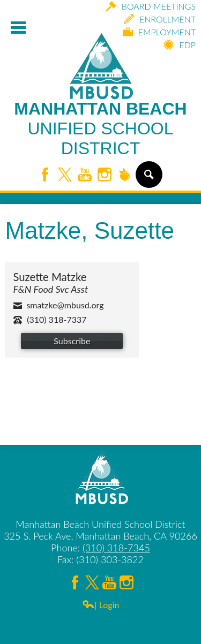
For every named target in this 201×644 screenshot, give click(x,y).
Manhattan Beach (100, 129)
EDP (180, 45)
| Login (101, 605)
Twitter (65, 175)
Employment (159, 32)
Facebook (45, 175)
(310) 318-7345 (116, 548)
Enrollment (160, 19)
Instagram (105, 175)
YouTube (85, 175)
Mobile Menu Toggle (18, 28)
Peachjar (124, 175)
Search (148, 179)
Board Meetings (151, 6)
